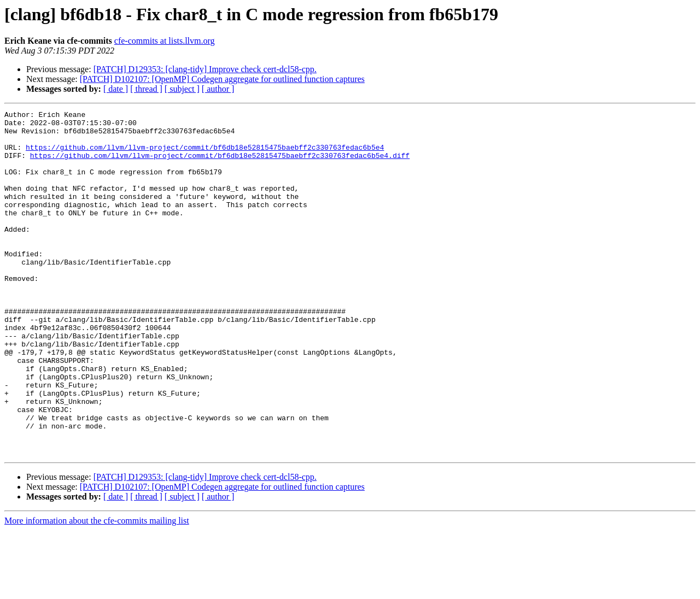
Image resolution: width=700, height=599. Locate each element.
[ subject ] (182, 89)
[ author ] (218, 89)
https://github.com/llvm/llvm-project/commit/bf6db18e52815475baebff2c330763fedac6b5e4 (205, 155)
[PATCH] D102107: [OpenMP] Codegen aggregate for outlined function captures (222, 79)
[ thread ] (146, 89)
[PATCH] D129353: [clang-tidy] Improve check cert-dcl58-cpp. (205, 69)
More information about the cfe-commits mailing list (97, 589)
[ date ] (116, 89)
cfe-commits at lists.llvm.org (165, 41)
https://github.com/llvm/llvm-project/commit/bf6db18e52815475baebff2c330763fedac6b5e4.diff (220, 165)
